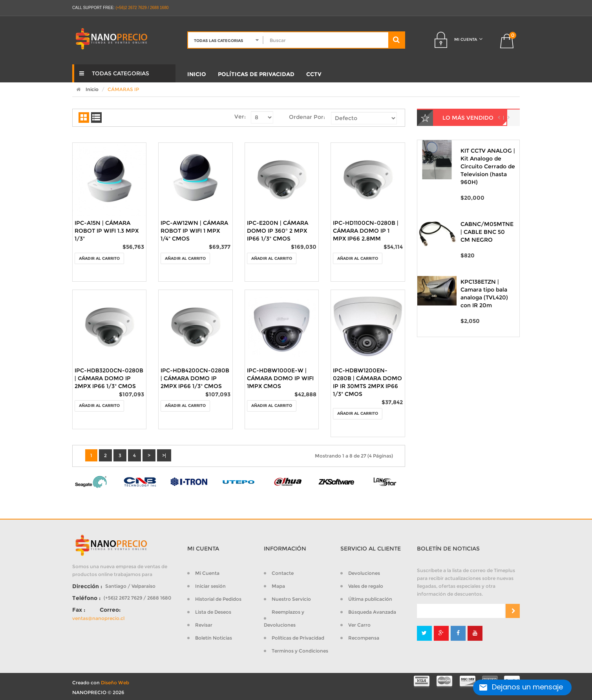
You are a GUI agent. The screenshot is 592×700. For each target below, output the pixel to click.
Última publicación (370, 599)
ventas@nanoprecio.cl (98, 618)
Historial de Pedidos (218, 599)
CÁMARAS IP (123, 89)
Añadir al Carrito (99, 258)
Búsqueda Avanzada (372, 612)
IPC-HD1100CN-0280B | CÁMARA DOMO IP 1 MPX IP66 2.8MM (366, 231)
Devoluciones (364, 573)
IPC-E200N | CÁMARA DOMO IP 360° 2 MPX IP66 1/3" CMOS (278, 231)
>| (164, 455)
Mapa (278, 586)
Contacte (283, 573)
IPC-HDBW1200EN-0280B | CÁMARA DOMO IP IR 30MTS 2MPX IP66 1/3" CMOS (367, 382)
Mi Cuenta (207, 573)
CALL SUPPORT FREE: (93, 8)
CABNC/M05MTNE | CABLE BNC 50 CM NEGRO (487, 232)
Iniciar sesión (210, 586)
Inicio (85, 89)
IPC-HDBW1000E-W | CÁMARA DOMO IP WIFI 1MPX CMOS (280, 378)
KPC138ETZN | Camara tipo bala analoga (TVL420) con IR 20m (484, 293)
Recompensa (364, 638)
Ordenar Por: (307, 117)
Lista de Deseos (213, 612)
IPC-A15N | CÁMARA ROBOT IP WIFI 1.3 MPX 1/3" (107, 231)
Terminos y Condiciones (300, 651)
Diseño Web (115, 683)
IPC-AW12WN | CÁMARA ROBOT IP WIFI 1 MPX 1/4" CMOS (194, 231)
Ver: (240, 117)
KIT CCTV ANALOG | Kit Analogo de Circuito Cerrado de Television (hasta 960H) (488, 166)
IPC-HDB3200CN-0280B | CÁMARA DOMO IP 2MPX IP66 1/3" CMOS (109, 378)
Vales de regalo (366, 586)
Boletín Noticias (214, 638)
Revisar (204, 625)
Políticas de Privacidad (298, 638)
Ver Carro (359, 625)
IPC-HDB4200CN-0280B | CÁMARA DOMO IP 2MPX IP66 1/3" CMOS (195, 378)
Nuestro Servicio (291, 599)
